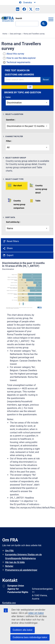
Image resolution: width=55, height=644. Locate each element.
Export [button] (10, 255)
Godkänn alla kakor (23, 630)
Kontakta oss (9, 603)
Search (19, 18)
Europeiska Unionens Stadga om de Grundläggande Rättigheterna (23, 556)
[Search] (27, 24)
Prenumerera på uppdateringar (21, 570)
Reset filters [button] (13, 241)
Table (38, 201)
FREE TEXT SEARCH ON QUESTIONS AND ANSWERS (19, 73)
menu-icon (51, 19)
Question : (11, 120)
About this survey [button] (15, 54)
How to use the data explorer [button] (21, 58)
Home (5, 34)
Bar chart (18, 186)
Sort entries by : (13, 222)
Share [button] (10, 248)
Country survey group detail (41, 189)
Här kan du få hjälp (15, 562)
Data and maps (16, 34)
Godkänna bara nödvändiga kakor (30, 637)
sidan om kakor (36, 613)
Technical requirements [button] (18, 62)
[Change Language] (28, 3)
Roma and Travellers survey (34, 34)
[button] (18, 9)
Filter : (9, 141)
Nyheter (9, 566)
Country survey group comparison (19, 204)
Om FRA (9, 551)
